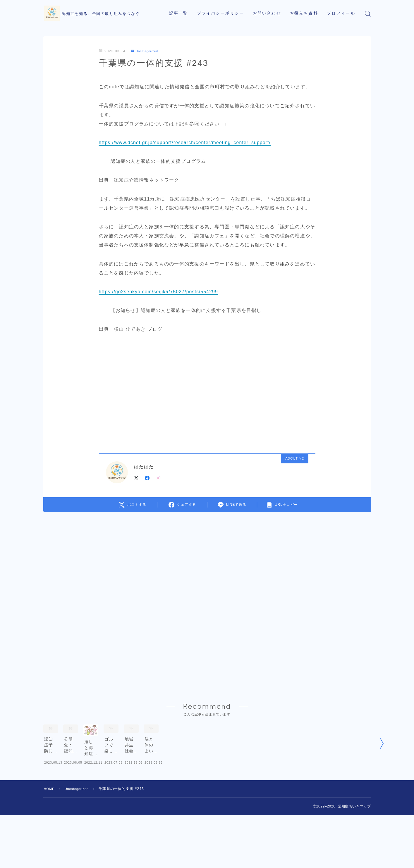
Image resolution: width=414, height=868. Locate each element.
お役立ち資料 (304, 13)
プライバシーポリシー (220, 13)
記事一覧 (178, 13)
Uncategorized (147, 51)
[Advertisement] (207, 391)
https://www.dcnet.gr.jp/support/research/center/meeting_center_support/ (187, 143)
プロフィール (341, 13)
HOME (50, 822)
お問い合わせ (267, 13)
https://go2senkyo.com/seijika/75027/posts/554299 (160, 292)
